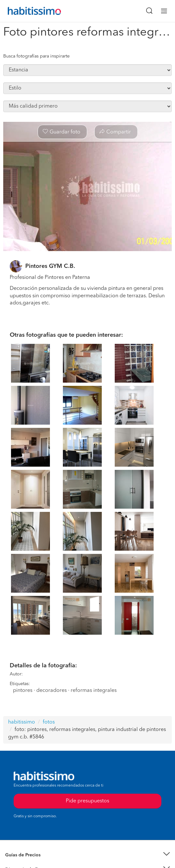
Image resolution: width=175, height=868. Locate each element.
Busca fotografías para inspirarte (36, 56)
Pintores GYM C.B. (50, 266)
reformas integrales (94, 691)
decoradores (52, 691)
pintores (23, 691)
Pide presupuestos (87, 801)
